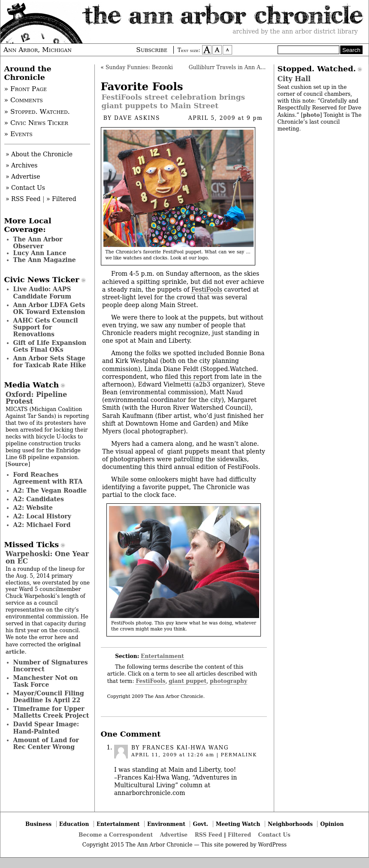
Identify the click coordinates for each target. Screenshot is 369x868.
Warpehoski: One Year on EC (47, 557)
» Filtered (61, 199)
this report (196, 377)
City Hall (294, 79)
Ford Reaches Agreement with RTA (48, 478)
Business (38, 824)
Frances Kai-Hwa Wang (185, 748)
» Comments (24, 100)
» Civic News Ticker (36, 123)
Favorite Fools (142, 87)
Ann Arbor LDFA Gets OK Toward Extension (49, 308)
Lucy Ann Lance (40, 253)
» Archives (22, 165)
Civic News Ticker (42, 280)
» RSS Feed (23, 199)
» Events (18, 134)
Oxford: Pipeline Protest (36, 398)
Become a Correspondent (116, 835)
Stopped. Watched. (317, 69)
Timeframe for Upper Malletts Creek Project (51, 712)
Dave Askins (137, 118)
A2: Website (33, 508)
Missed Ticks (32, 545)
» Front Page (26, 89)
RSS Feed (209, 835)
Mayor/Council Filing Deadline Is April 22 (49, 697)
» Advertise (23, 177)
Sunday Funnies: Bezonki (139, 67)
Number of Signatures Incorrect (51, 666)
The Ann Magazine (45, 260)
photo (311, 115)
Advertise (174, 835)
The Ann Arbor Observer (38, 243)
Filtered (239, 835)
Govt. (200, 824)
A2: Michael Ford (42, 525)
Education (74, 824)
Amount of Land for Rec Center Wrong (46, 743)
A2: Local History (42, 516)
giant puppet (188, 681)
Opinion (332, 824)
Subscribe (152, 50)
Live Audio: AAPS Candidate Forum (42, 292)
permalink (239, 755)
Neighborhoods (290, 824)
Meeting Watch (238, 824)
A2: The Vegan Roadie (50, 490)
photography (228, 681)
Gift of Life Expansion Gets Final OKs (50, 346)
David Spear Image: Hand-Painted (46, 728)
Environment (166, 824)
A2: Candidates (39, 499)
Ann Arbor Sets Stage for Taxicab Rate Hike (50, 362)
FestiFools (207, 289)
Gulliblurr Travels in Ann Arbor (230, 67)
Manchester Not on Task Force (46, 681)
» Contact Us (25, 188)
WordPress (272, 845)
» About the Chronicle (39, 154)
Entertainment (162, 656)
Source (18, 464)
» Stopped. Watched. (37, 112)
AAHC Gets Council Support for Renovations (46, 327)
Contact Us (274, 835)
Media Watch (32, 385)
